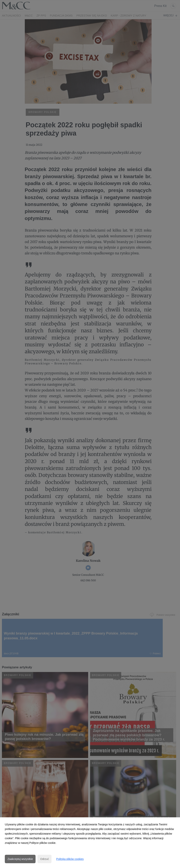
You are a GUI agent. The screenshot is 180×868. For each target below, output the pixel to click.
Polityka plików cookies (70, 859)
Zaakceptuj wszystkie (20, 859)
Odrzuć (44, 859)
